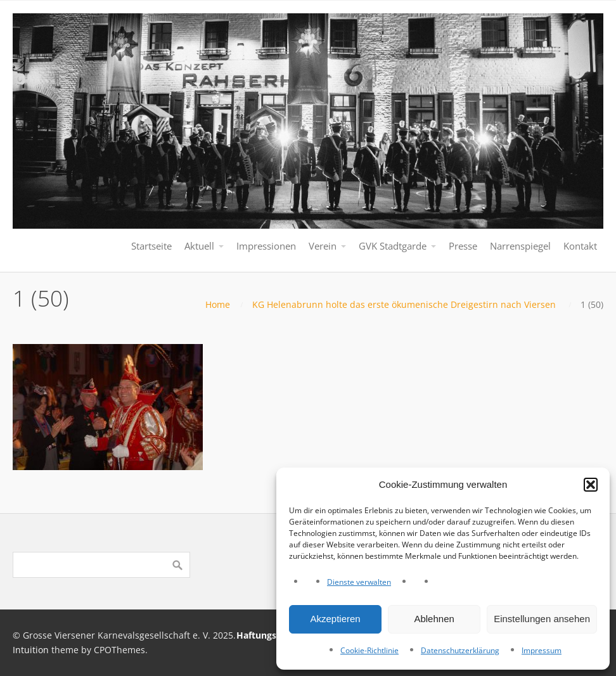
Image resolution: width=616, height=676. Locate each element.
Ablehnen (434, 619)
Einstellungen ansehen (542, 619)
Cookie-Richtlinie (369, 650)
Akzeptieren (335, 619)
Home (218, 304)
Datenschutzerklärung (460, 650)
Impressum (542, 650)
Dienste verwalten (359, 582)
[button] (591, 485)
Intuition (31, 650)
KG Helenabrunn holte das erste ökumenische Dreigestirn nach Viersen (404, 304)
